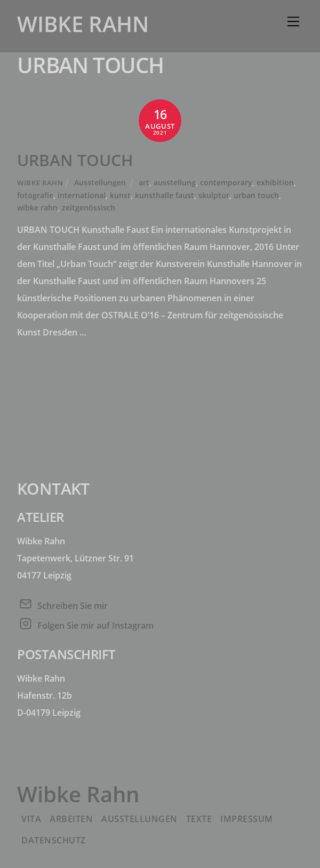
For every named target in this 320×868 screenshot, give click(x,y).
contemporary (226, 182)
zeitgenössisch (89, 208)
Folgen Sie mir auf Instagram (95, 625)
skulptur (214, 195)
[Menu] (293, 21)
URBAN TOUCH (75, 160)
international (82, 195)
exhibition (275, 182)
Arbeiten (71, 819)
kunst (120, 195)
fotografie (35, 195)
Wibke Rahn (40, 183)
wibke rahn (37, 208)
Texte (199, 819)
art (144, 182)
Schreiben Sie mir (73, 606)
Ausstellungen (100, 182)
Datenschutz (54, 840)
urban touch (256, 195)
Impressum (247, 819)
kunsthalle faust (165, 195)
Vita (31, 819)
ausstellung (175, 182)
